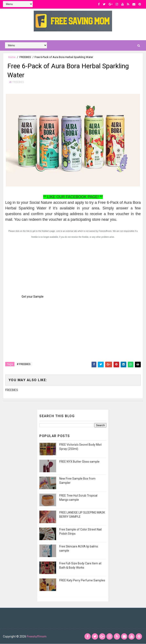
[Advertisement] (37, 266)
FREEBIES (25, 57)
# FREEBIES (24, 364)
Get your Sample (33, 297)
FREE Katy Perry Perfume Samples (82, 581)
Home (12, 57)
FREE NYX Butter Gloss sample (79, 462)
